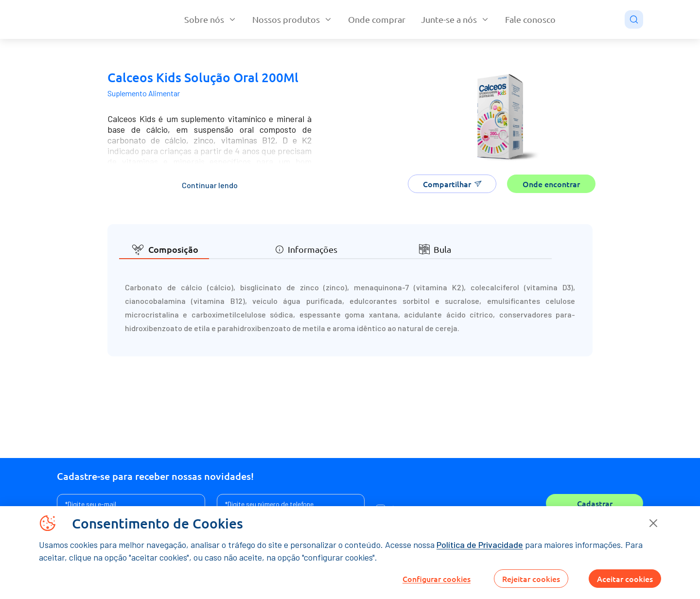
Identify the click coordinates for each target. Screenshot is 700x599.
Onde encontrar (551, 184)
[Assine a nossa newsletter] (131, 504)
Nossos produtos (292, 19)
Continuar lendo (210, 185)
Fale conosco (530, 19)
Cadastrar (595, 503)
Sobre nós (210, 19)
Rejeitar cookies (531, 579)
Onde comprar (377, 19)
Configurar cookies (437, 579)
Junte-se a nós (455, 19)
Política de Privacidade (480, 545)
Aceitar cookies (625, 579)
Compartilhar (452, 184)
